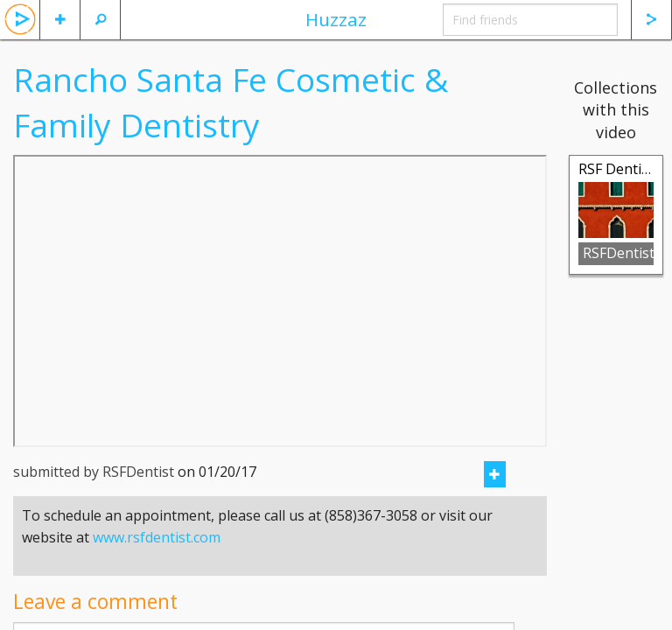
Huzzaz (336, 19)
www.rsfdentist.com (157, 537)
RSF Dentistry (623, 169)
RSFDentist (618, 253)
